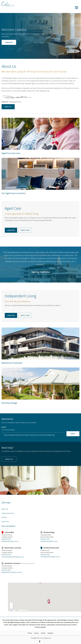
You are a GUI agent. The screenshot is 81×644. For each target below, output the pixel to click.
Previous (4, 174)
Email (4, 427)
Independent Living (8, 513)
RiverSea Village (9, 403)
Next (77, 174)
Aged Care (5, 509)
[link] (40, 641)
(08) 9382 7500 (45, 555)
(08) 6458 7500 (6, 555)
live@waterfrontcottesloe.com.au (12, 572)
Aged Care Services (40, 134)
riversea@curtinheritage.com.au (50, 557)
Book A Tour (25, 230)
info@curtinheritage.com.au (10, 541)
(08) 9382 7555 (45, 539)
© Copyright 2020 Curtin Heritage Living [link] (40, 638)
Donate (43, 633)
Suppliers (50, 633)
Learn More (11, 230)
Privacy (30, 633)
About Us (8, 107)
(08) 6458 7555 (6, 539)
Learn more (9, 42)
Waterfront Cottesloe (12, 363)
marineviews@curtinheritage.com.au (13, 557)
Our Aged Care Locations (14, 193)
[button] (23, 42)
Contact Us (9, 459)
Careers (36, 633)
